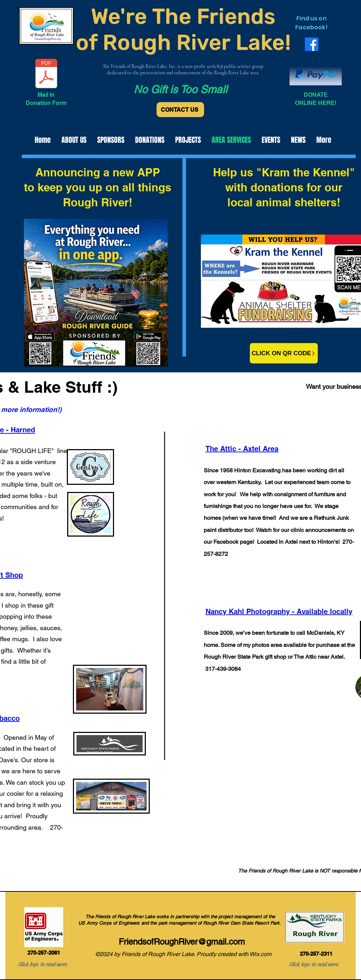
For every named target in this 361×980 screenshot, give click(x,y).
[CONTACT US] (180, 110)
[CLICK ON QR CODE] (284, 353)
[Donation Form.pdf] (46, 74)
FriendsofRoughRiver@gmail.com (182, 942)
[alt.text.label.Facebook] (312, 44)
